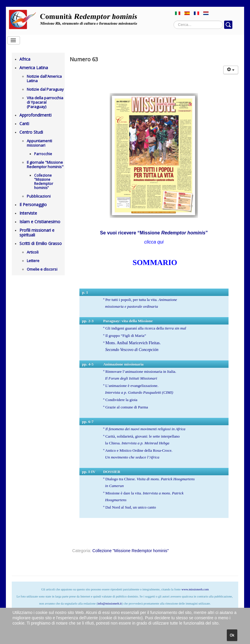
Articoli (33, 252)
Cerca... (174, 21)
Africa (25, 59)
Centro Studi (31, 132)
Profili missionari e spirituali (37, 232)
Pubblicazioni (39, 196)
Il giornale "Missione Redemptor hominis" (45, 164)
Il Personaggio (33, 205)
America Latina (34, 68)
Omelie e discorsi (42, 269)
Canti (24, 124)
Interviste (28, 213)
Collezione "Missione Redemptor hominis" (44, 182)
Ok (232, 635)
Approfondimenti (35, 115)
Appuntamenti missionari (39, 143)
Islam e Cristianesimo (40, 222)
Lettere (33, 261)
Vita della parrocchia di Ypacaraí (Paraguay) (45, 102)
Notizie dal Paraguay (45, 89)
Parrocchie (43, 154)
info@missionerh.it (109, 604)
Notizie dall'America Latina (44, 78)
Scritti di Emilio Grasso (41, 243)
